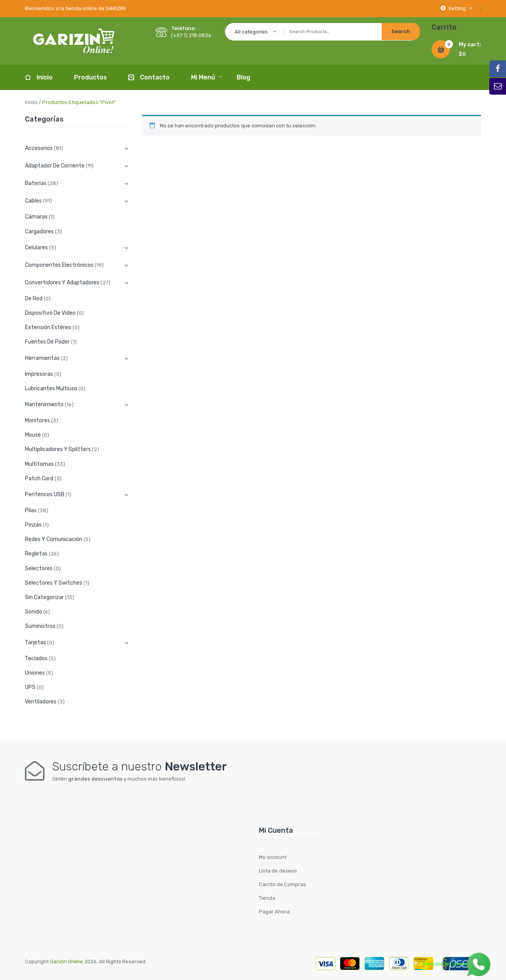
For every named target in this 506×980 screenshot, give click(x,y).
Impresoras (39, 374)
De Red (34, 299)
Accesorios (39, 148)
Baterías (36, 183)
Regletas (36, 554)
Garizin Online (66, 961)
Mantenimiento (44, 405)
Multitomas (39, 464)
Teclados (36, 658)
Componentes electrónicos (59, 265)
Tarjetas (35, 642)
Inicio (31, 102)
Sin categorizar (44, 597)
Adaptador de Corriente (55, 166)
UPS (30, 687)
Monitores (37, 420)
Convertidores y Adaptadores (62, 283)
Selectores (39, 568)
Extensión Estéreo (48, 327)
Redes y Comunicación (54, 539)
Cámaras (36, 217)
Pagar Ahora (274, 912)
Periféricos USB (45, 494)
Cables (33, 201)
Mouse (33, 435)
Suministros (40, 626)
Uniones (35, 673)
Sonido (34, 612)
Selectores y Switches (54, 583)
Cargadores (39, 232)
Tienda (267, 898)
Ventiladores (41, 702)
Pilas (31, 510)
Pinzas (33, 525)
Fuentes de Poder (47, 342)
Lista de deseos (278, 871)
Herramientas (42, 358)
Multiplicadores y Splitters (58, 449)
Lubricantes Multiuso (51, 389)
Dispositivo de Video (50, 313)
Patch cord (39, 479)
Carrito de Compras (282, 884)
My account (273, 857)
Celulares (36, 248)
